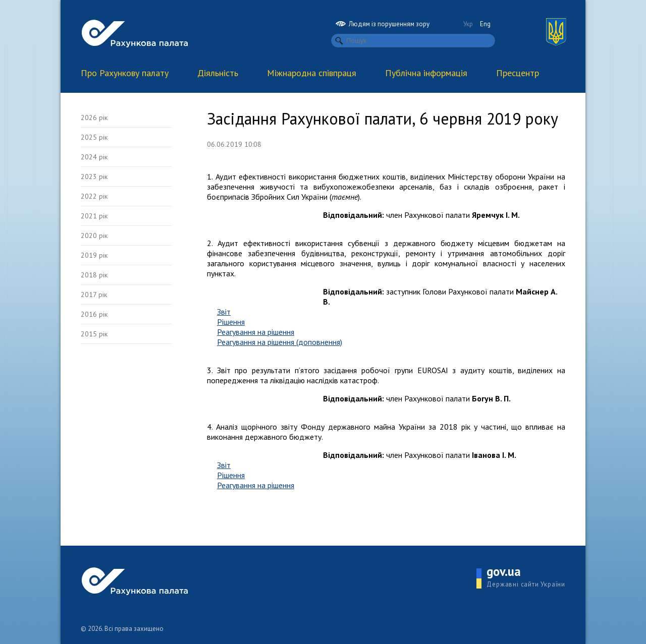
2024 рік (94, 157)
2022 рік (94, 196)
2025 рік (94, 137)
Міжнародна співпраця (312, 73)
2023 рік (94, 177)
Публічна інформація (426, 73)
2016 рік (94, 314)
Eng (485, 24)
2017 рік (94, 295)
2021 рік (94, 216)
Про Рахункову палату (125, 73)
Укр (468, 24)
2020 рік (94, 236)
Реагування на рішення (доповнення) (280, 342)
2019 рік (94, 255)
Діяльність (218, 73)
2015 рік (94, 334)
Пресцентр (518, 73)
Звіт (224, 312)
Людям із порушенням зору (383, 24)
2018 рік (94, 275)
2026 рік (94, 118)
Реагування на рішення (256, 332)
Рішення (231, 322)
